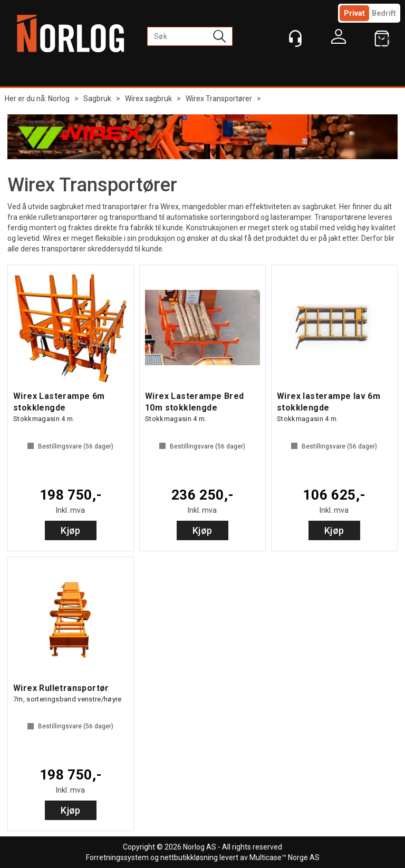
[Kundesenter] (295, 38)
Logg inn (339, 39)
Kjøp (71, 530)
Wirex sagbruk (148, 99)
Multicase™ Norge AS (285, 857)
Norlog (59, 99)
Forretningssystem (117, 857)
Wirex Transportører (219, 99)
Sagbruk (97, 99)
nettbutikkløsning (189, 857)
